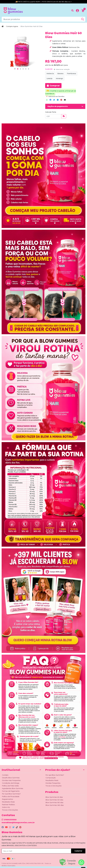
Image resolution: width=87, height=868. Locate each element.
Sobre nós (6, 807)
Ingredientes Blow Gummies (13, 788)
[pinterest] (20, 827)
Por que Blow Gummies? (55, 775)
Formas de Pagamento (11, 791)
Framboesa (71, 73)
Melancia (50, 73)
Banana (60, 73)
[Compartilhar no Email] (65, 100)
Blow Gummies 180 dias (54, 803)
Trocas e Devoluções (10, 810)
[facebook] (3, 827)
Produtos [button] (52, 792)
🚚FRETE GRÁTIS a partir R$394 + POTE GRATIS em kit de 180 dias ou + (43, 2)
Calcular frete (51, 112)
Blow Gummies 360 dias (55, 805)
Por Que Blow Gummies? (11, 794)
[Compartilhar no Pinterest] (61, 100)
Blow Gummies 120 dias (54, 800)
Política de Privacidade (11, 797)
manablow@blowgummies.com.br (18, 822)
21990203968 (10, 820)
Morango (59, 78)
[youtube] (7, 827)
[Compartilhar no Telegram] (58, 100)
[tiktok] (17, 827)
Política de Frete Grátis (10, 786)
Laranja (49, 78)
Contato (5, 775)
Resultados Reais (8, 802)
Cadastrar (78, 851)
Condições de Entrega (11, 783)
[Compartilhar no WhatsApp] (47, 100)
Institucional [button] (11, 770)
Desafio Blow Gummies (11, 778)
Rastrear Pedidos (8, 805)
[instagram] (10, 827)
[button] (77, 11)
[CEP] (53, 116)
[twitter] (14, 827)
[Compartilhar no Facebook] (50, 100)
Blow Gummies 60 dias (54, 797)
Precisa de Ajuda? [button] (58, 770)
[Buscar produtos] (72, 11)
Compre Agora (12, 26)
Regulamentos (8, 799)
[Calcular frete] (64, 116)
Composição (51, 778)
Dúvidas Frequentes (53, 783)
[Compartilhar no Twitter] (54, 100)
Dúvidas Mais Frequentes (11, 780)
